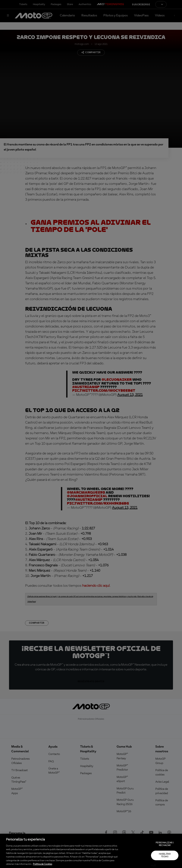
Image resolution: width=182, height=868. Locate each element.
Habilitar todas (165, 855)
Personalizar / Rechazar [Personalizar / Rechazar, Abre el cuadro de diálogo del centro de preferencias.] (165, 844)
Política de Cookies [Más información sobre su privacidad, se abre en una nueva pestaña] (42, 864)
